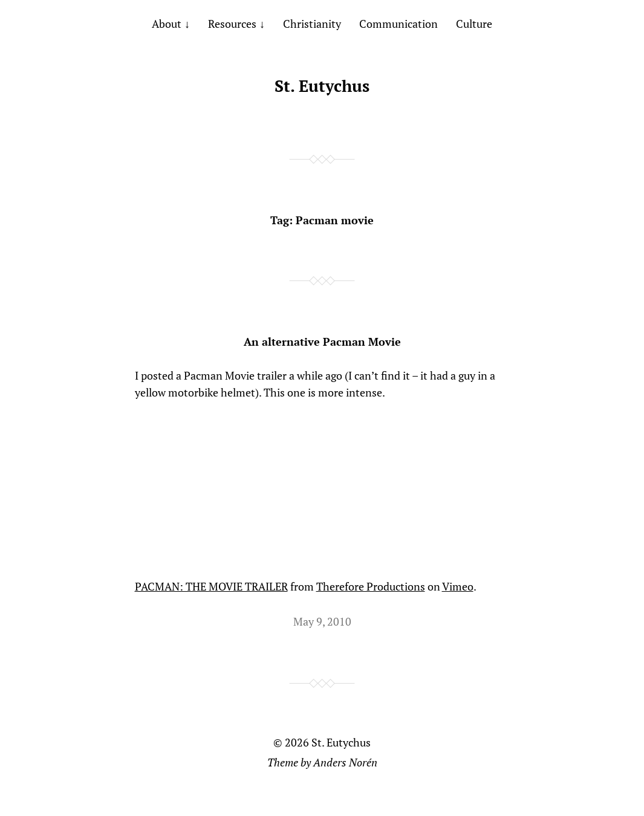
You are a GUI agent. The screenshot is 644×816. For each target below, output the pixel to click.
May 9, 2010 (322, 621)
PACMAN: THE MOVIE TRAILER (211, 586)
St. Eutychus (322, 86)
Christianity (312, 24)
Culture (474, 24)
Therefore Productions (371, 586)
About (167, 24)
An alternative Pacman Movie (322, 342)
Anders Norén (345, 762)
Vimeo (458, 586)
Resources (232, 24)
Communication (398, 24)
